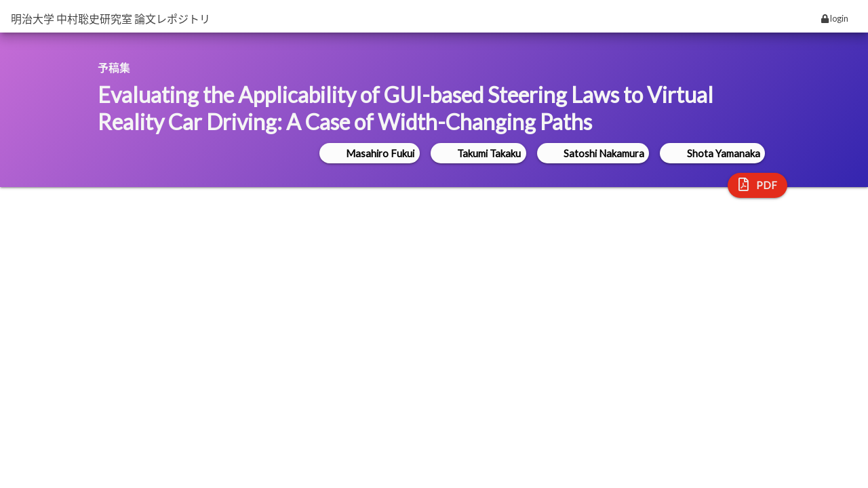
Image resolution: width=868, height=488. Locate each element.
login (835, 18)
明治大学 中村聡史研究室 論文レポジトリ (111, 19)
